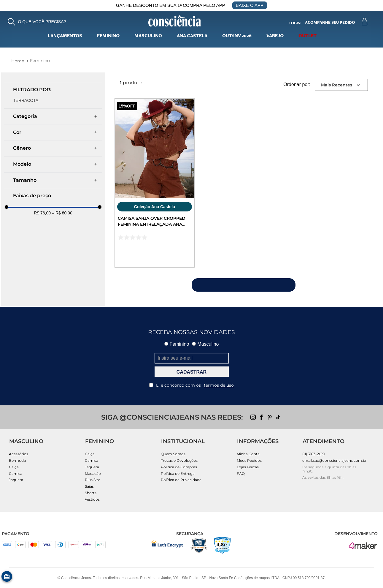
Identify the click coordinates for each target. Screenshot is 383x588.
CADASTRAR (191, 372)
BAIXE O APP (250, 5)
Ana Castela (192, 36)
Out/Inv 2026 (237, 36)
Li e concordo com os (191, 385)
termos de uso (219, 385)
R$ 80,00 (62, 213)
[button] (37, 22)
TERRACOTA (26, 100)
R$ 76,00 (42, 213)
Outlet (307, 36)
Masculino (148, 36)
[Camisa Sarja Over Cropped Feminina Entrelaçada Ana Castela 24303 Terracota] (155, 183)
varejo (275, 36)
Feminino (108, 36)
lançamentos (65, 36)
